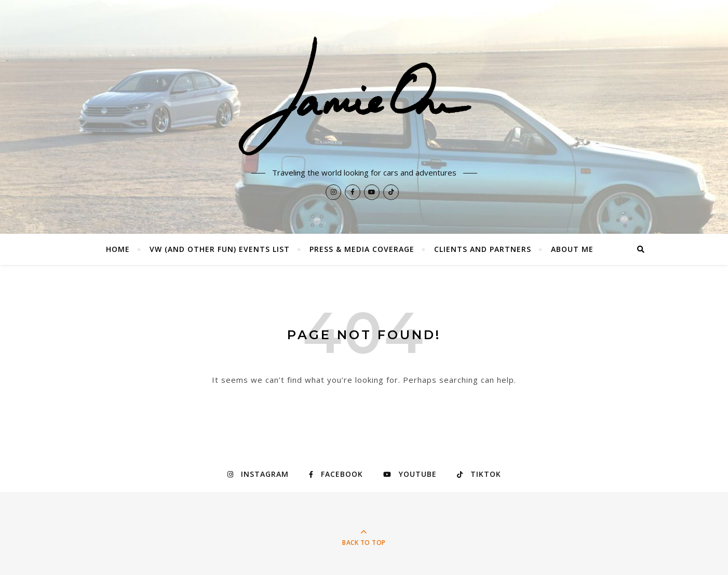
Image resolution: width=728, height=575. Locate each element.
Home (118, 249)
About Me (572, 249)
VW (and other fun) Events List (220, 249)
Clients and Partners (483, 249)
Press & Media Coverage (362, 249)
